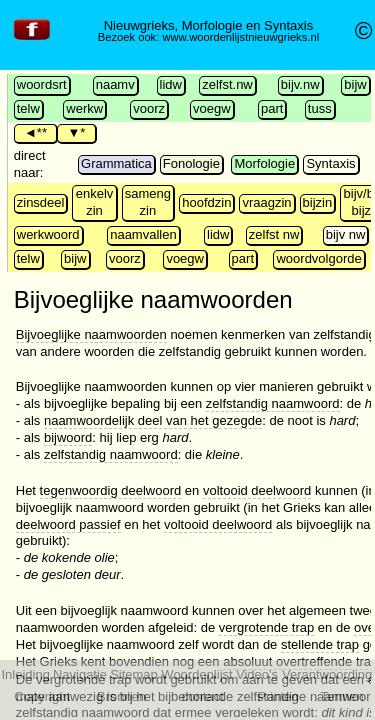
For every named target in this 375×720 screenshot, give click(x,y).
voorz (149, 108)
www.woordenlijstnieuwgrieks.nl (240, 37)
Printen (277, 696)
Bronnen (121, 696)
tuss (320, 108)
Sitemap (134, 674)
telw (28, 108)
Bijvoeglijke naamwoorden (91, 334)
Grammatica (116, 163)
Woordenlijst (196, 674)
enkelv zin (95, 202)
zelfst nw (274, 234)
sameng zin (148, 202)
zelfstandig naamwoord (273, 403)
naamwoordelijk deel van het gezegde (153, 420)
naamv (115, 84)
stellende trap (320, 644)
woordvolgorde (318, 258)
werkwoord (48, 234)
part (272, 108)
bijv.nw (300, 84)
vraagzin (266, 202)
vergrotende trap (266, 627)
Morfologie (264, 163)
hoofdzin (206, 202)
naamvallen (143, 234)
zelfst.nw (227, 84)
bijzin (318, 202)
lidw (171, 84)
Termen (341, 696)
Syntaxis (330, 163)
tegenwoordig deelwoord (111, 490)
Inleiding (25, 674)
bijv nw (346, 234)
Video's (257, 674)
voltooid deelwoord (257, 490)
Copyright (42, 696)
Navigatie (80, 674)
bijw (355, 84)
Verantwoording (327, 674)
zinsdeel (41, 202)
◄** (35, 132)
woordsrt (42, 84)
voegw (212, 108)
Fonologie (191, 163)
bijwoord (68, 437)
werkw (84, 108)
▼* (76, 132)
